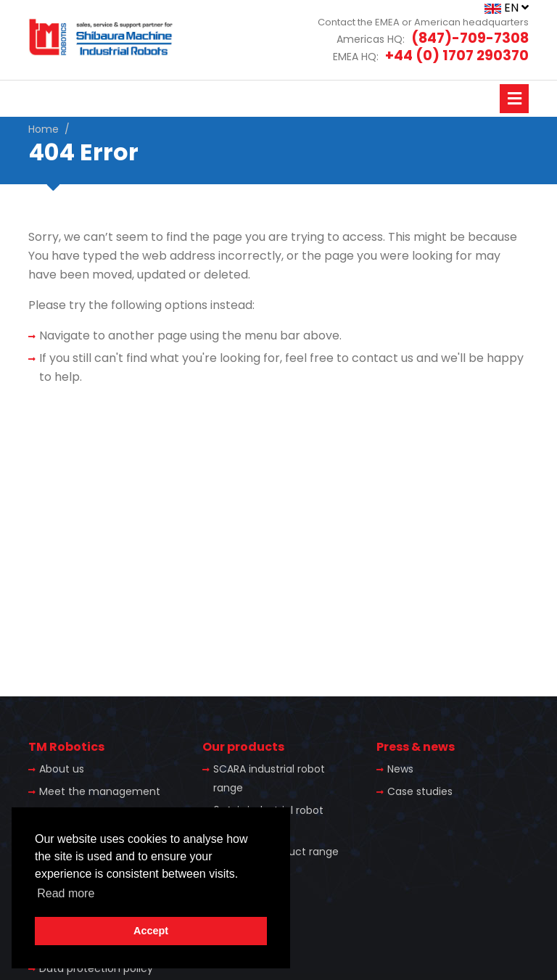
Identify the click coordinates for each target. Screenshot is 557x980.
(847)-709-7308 (470, 38)
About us (62, 769)
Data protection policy (96, 968)
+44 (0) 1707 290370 (457, 55)
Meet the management (100, 791)
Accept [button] (151, 931)
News (400, 769)
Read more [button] (66, 893)
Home (44, 129)
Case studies (420, 791)
